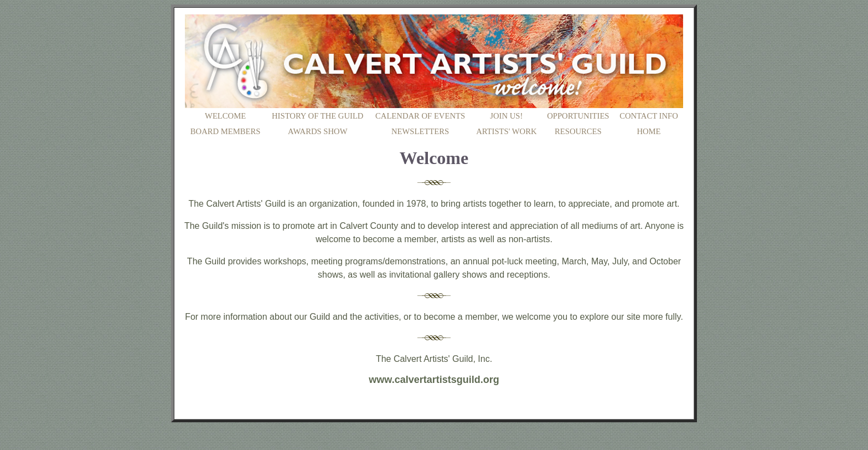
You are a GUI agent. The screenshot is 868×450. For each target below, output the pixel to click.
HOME (649, 131)
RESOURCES (578, 131)
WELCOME (225, 116)
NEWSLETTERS (420, 131)
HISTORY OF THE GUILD (317, 116)
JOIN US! (506, 116)
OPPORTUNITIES (578, 116)
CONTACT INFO (649, 116)
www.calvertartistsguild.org (434, 380)
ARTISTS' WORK (506, 131)
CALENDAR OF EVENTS (420, 116)
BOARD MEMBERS (226, 131)
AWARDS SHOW (318, 131)
